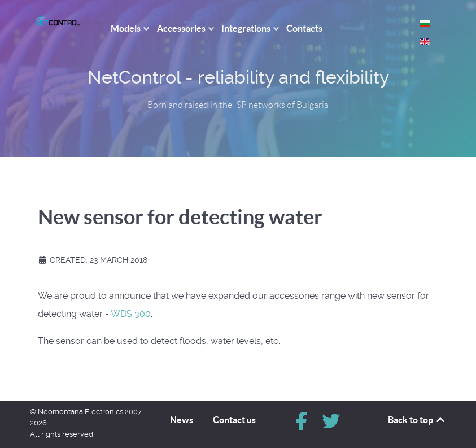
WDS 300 (131, 314)
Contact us (234, 420)
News (182, 420)
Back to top (417, 420)
